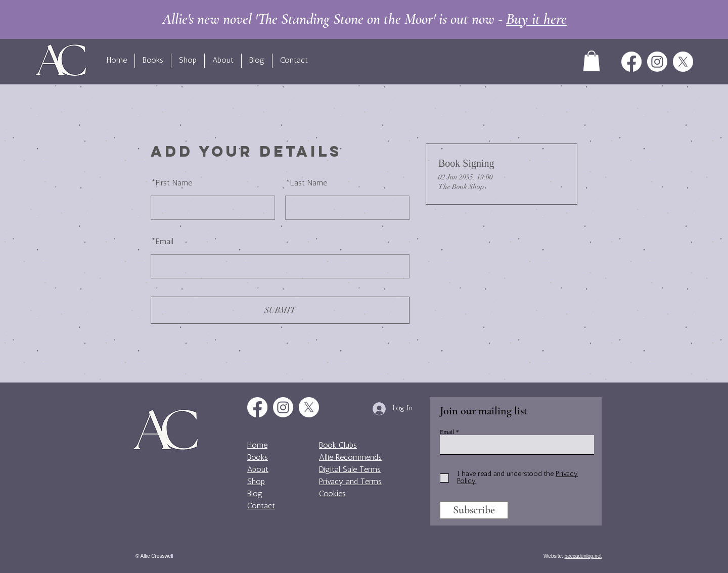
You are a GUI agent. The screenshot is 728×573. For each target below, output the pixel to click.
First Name (171, 183)
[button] (591, 61)
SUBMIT (280, 310)
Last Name (306, 183)
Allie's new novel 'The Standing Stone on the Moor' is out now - (365, 19)
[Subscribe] (474, 510)
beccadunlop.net (583, 556)
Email (162, 242)
